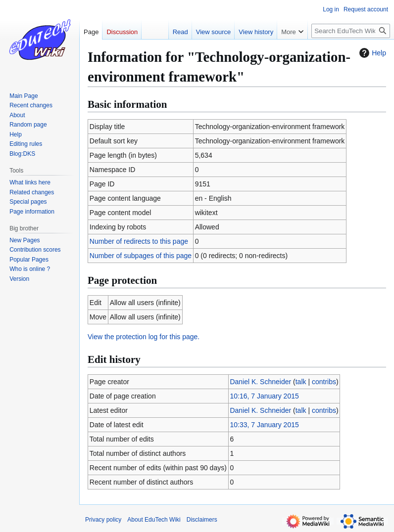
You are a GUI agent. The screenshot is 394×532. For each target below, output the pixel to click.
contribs (324, 382)
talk (301, 382)
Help (371, 53)
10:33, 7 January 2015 (264, 425)
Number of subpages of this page (141, 256)
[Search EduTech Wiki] (351, 31)
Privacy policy (103, 520)
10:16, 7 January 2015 (264, 396)
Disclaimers (202, 520)
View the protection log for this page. (144, 337)
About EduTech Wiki (154, 520)
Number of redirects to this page (139, 241)
